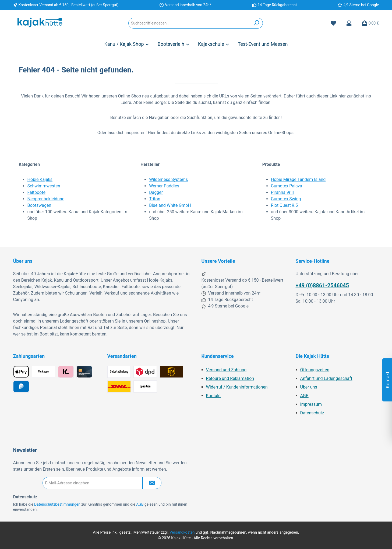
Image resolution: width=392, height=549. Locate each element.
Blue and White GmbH (170, 205)
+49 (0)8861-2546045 (322, 285)
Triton (155, 199)
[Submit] (152, 483)
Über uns (309, 387)
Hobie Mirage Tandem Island (298, 179)
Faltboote (36, 192)
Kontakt (213, 396)
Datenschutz (312, 413)
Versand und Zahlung (226, 370)
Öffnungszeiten (315, 370)
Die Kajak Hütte (312, 356)
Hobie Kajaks (40, 179)
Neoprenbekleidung (46, 199)
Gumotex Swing (286, 199)
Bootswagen (39, 205)
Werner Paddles (164, 186)
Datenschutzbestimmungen (57, 504)
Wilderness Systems (168, 179)
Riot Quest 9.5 (284, 205)
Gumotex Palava (287, 186)
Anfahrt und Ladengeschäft (326, 378)
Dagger (156, 192)
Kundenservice (218, 356)
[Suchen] (257, 23)
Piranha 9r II (282, 192)
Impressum (311, 404)
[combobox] (189, 23)
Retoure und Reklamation (230, 378)
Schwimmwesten (44, 186)
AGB (304, 396)
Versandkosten (182, 532)
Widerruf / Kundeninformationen (237, 387)
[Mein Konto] (349, 23)
